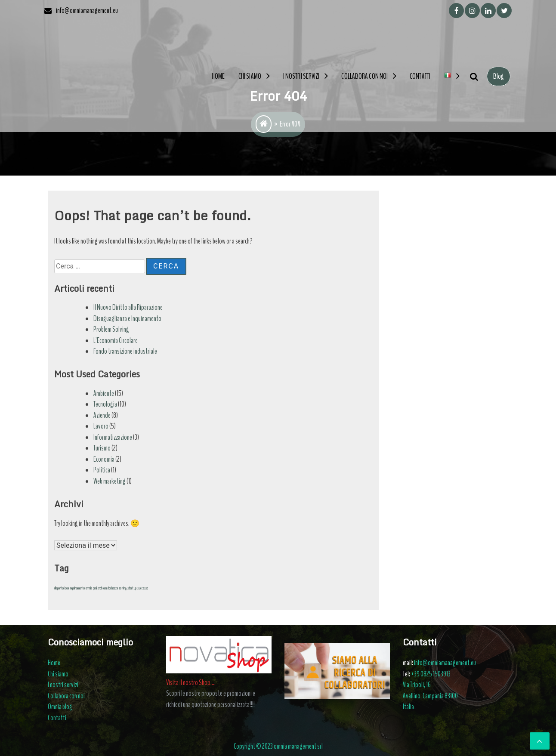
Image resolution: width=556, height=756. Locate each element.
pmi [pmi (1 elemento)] (95, 588)
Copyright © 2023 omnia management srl (278, 746)
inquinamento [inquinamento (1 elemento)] (77, 588)
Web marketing (110, 481)
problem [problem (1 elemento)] (102, 588)
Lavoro (101, 426)
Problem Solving (111, 329)
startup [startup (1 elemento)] (132, 588)
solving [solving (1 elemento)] (123, 588)
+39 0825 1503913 (431, 674)
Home (218, 76)
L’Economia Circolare (116, 341)
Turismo (102, 448)
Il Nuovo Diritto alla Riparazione (128, 307)
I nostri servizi (301, 76)
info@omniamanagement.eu (445, 663)
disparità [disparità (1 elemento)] (59, 588)
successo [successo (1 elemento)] (143, 588)
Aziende (102, 415)
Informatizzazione (113, 437)
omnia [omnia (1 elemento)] (89, 588)
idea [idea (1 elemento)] (67, 588)
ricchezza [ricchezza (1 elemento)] (113, 588)
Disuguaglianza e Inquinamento (127, 319)
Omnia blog (60, 707)
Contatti (420, 76)
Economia (104, 459)
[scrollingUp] (540, 741)
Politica (102, 470)
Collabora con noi (364, 76)
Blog (499, 76)
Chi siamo (250, 76)
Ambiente (104, 393)
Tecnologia (105, 404)
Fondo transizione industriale (125, 351)
